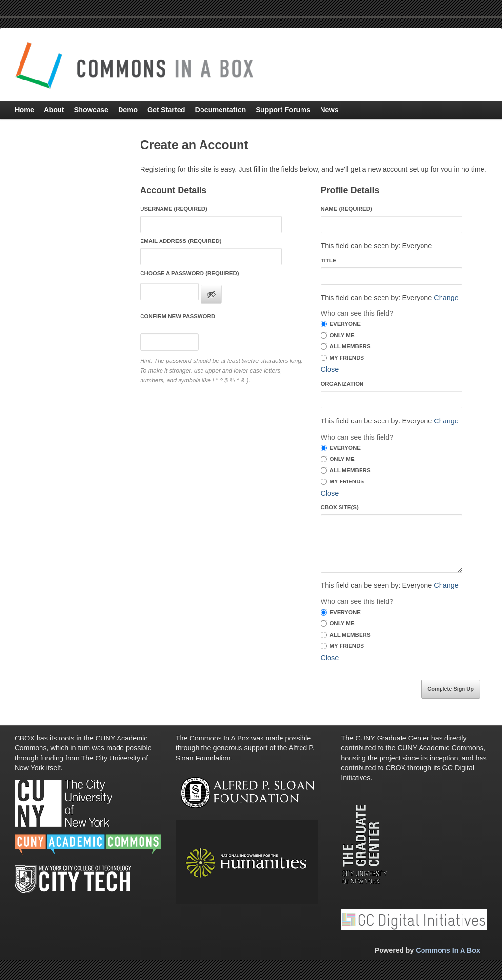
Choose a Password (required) (189, 273)
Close (330, 369)
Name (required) (346, 209)
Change (446, 298)
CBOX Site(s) (339, 507)
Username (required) (174, 209)
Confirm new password (178, 316)
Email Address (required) (181, 241)
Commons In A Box (448, 950)
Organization (342, 384)
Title (328, 260)
